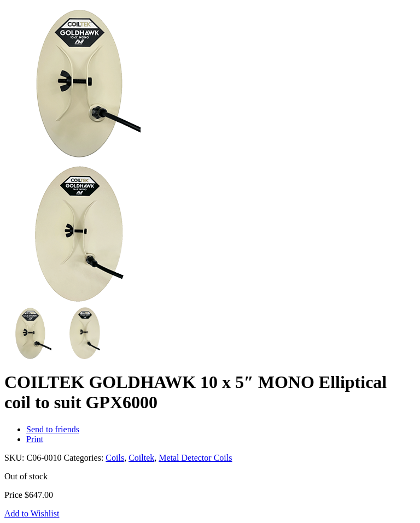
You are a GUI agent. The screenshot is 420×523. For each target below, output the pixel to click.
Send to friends (53, 429)
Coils (115, 458)
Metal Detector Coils (195, 458)
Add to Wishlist (32, 513)
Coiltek (141, 458)
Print (35, 439)
